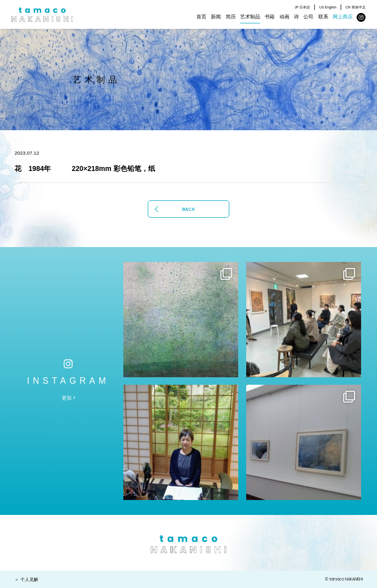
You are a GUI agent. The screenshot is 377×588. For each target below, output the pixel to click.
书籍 (270, 17)
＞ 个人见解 (26, 580)
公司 (308, 17)
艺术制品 (250, 17)
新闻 (216, 17)
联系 (323, 17)
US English (328, 7)
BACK (188, 209)
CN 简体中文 (356, 7)
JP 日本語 (302, 7)
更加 (67, 398)
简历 (231, 17)
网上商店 (343, 17)
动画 (284, 17)
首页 (201, 17)
